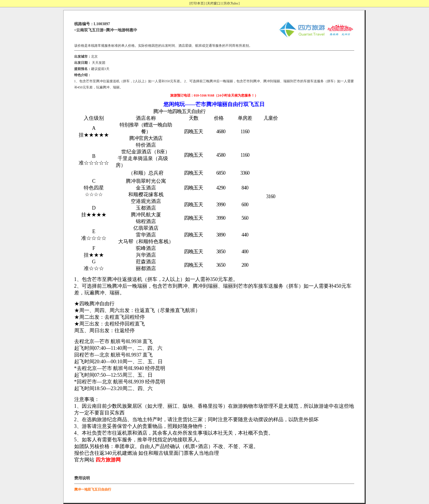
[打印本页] (197, 3)
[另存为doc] (231, 3)
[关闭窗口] (214, 3)
